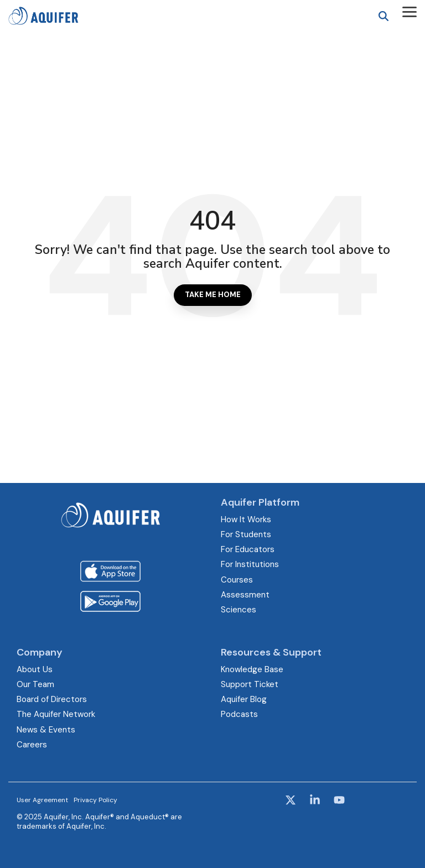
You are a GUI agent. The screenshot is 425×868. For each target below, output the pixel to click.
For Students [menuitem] (246, 534)
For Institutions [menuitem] (250, 564)
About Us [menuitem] (35, 669)
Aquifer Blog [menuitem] (244, 699)
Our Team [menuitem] (35, 684)
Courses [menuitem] (237, 580)
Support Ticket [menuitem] (250, 684)
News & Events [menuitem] (46, 730)
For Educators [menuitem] (248, 549)
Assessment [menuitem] (245, 595)
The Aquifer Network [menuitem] (56, 714)
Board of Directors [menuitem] (52, 699)
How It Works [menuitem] (246, 519)
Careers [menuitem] (32, 745)
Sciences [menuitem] (239, 610)
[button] (410, 11)
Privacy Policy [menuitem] (95, 800)
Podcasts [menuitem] (239, 714)
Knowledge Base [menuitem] (252, 669)
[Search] (383, 16)
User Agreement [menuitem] (42, 800)
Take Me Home (213, 295)
